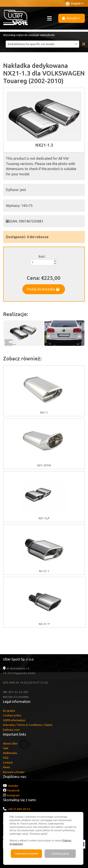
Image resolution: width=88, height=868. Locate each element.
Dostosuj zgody (60, 854)
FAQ (6, 758)
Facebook (14, 790)
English (75, 4)
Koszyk (71, 18)
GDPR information (14, 720)
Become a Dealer (14, 772)
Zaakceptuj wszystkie (26, 854)
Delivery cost (11, 730)
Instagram (13, 795)
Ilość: (42, 256)
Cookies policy (12, 715)
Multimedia (10, 753)
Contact (8, 762)
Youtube (13, 786)
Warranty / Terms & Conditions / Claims (28, 725)
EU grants (9, 711)
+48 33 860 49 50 (19, 809)
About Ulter (10, 743)
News (7, 767)
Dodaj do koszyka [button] (43, 289)
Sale (6, 748)
